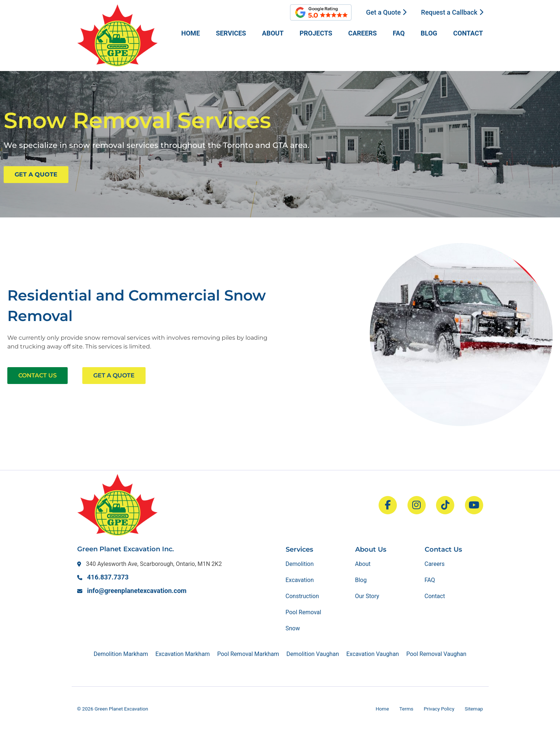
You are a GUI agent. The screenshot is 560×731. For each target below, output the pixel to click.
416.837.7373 (108, 577)
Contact (468, 33)
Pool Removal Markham (248, 654)
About (273, 33)
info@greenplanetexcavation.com (137, 591)
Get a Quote (386, 12)
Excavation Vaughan (373, 654)
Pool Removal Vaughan (436, 654)
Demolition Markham (121, 654)
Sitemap (474, 709)
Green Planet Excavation (121, 709)
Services (231, 33)
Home (191, 33)
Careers (362, 33)
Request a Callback (452, 12)
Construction (302, 596)
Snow (293, 628)
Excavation (300, 580)
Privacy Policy (439, 709)
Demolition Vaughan (313, 654)
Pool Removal (304, 612)
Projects (316, 33)
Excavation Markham (183, 654)
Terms (406, 709)
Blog (429, 33)
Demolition (300, 564)
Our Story (367, 596)
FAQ (399, 33)
